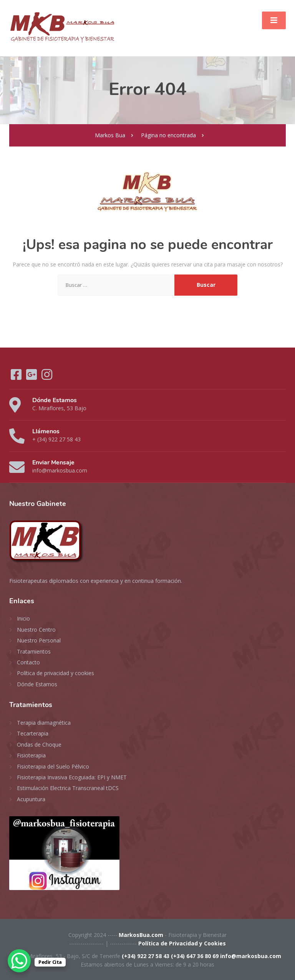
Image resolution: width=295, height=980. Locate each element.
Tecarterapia (33, 733)
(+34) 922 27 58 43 (146, 956)
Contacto (28, 662)
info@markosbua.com (251, 956)
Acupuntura (31, 799)
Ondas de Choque (39, 745)
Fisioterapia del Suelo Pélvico (53, 766)
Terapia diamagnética (44, 723)
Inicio (23, 618)
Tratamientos (34, 651)
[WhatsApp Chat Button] (19, 961)
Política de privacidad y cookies (56, 673)
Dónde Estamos (37, 684)
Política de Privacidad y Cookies (182, 943)
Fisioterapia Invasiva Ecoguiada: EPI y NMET (72, 777)
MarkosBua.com (141, 935)
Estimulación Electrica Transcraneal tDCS (68, 788)
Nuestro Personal (39, 640)
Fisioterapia (31, 755)
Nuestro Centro (36, 630)
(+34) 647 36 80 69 (195, 956)
